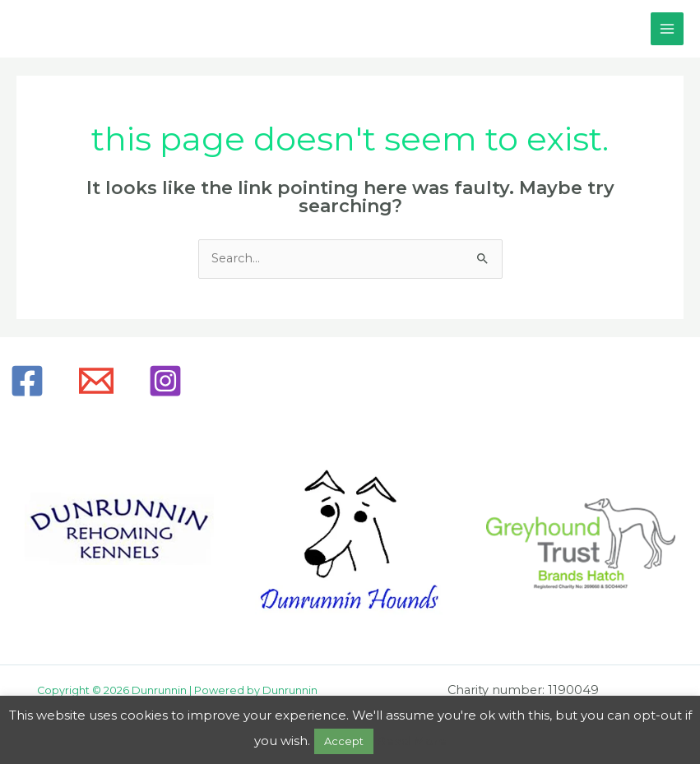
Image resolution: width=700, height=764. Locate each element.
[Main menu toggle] (667, 29)
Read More (412, 741)
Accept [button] (344, 741)
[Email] (96, 381)
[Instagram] (165, 381)
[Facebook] (27, 381)
